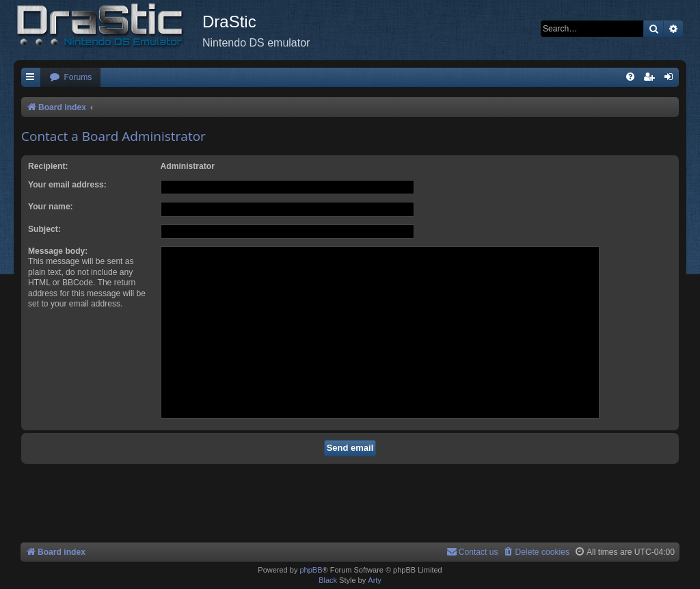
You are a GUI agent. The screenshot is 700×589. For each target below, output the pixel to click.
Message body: (58, 251)
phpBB (311, 570)
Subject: (44, 229)
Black (328, 580)
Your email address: (67, 185)
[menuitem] (70, 78)
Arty (375, 580)
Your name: (51, 207)
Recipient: (48, 166)
